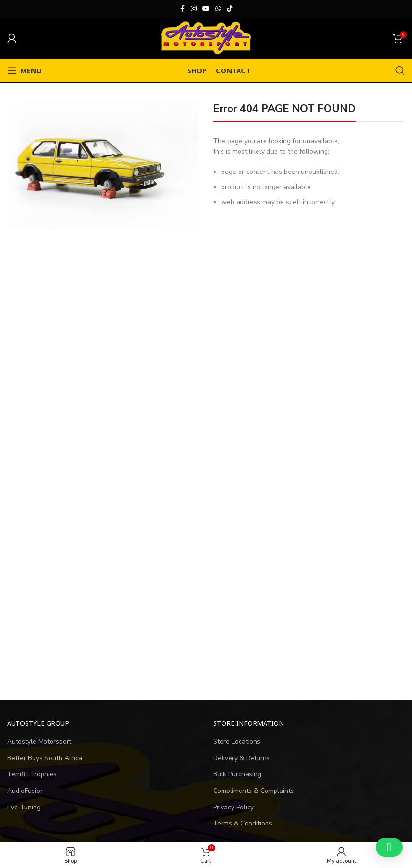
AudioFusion (26, 791)
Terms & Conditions (243, 823)
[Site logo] (206, 38)
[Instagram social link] (194, 9)
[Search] (400, 70)
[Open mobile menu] (24, 70)
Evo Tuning (24, 807)
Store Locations (237, 742)
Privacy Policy (233, 807)
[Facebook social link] (182, 9)
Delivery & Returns (241, 758)
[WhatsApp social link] (218, 9)
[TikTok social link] (230, 9)
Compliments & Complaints (253, 791)
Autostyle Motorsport (39, 742)
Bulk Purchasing (237, 774)
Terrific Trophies (32, 774)
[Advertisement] (206, 604)
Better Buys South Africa (45, 758)
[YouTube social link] (206, 9)
